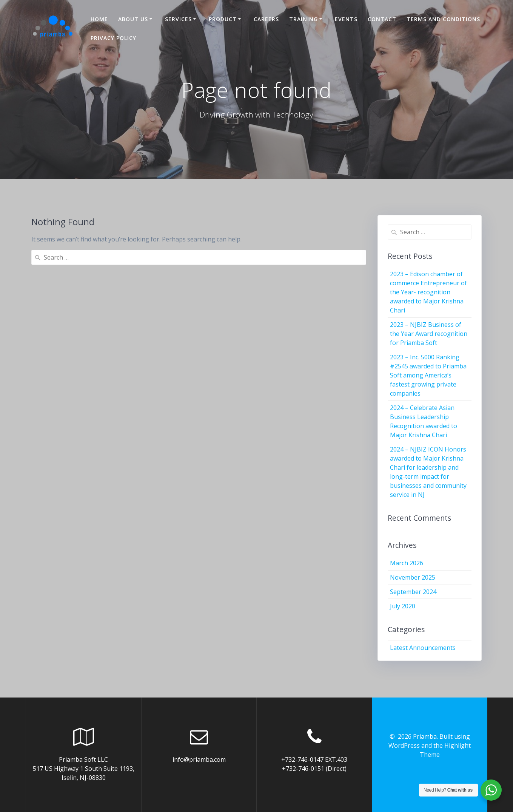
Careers (266, 19)
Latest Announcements (423, 648)
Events (346, 19)
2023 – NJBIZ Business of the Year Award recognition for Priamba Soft (429, 334)
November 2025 (413, 577)
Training (303, 19)
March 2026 (407, 563)
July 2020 (403, 606)
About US (133, 19)
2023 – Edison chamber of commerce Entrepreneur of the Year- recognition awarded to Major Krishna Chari (428, 292)
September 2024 (413, 592)
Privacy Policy (113, 38)
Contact (382, 19)
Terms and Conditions (443, 19)
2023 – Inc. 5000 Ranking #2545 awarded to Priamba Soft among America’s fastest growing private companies (428, 375)
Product (223, 19)
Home (99, 19)
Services (178, 19)
